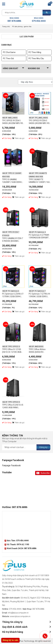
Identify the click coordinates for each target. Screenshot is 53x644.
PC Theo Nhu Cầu (36, 58)
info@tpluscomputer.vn (18, 613)
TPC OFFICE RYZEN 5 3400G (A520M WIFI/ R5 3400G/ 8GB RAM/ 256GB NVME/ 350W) (39, 122)
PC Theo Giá (8, 58)
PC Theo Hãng (35, 52)
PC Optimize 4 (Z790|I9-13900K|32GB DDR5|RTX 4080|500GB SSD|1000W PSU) (39, 237)
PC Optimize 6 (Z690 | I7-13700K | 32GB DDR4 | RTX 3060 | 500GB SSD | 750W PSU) (13, 296)
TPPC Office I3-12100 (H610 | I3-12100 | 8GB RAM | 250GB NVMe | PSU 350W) (13, 351)
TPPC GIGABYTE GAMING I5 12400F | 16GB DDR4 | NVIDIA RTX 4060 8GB (40, 181)
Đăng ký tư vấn (10, 640)
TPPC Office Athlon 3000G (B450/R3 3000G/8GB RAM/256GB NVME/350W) (40, 351)
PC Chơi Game (9, 52)
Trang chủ (6, 27)
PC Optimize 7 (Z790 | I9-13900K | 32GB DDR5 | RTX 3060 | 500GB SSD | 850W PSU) (40, 296)
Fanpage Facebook (11, 465)
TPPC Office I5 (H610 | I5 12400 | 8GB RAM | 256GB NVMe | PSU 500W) (13, 407)
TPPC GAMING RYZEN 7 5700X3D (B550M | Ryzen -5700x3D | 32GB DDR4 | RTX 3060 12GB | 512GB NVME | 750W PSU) (13, 240)
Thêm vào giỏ (18, 138)
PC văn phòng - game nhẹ (22, 27)
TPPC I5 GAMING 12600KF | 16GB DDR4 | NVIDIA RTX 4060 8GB (12, 181)
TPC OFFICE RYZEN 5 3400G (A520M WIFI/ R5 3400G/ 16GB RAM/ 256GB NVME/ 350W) (13, 122)
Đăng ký (43, 447)
